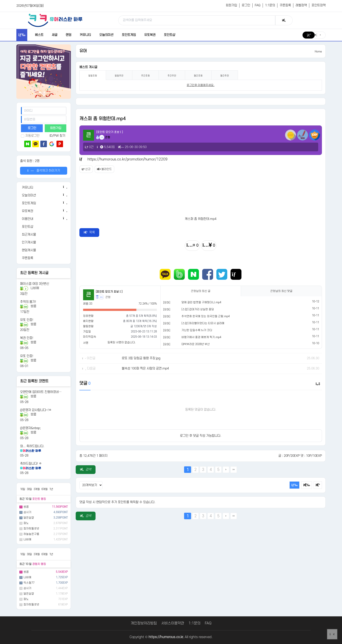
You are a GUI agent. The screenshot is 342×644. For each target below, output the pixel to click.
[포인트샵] (44, 227)
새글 (55, 35)
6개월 (44, 489)
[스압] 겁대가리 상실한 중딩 (198, 309)
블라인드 (111, 169)
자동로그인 (30, 136)
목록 (89, 232)
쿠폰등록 (285, 5)
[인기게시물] (44, 243)
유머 (83, 51)
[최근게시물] (44, 235)
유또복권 (150, 35)
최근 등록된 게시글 (34, 273)
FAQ (258, 5)
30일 (29, 489)
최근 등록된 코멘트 (34, 381)
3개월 (37, 489)
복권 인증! (27, 338)
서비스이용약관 (173, 623)
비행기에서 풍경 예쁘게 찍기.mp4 (201, 337)
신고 (88, 169)
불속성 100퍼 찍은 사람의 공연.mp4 (145, 368)
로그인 (246, 5)
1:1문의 (270, 5)
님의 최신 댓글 (281, 291)
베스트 (39, 35)
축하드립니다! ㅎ (31, 464)
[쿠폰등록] (44, 258)
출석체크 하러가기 (44, 171)
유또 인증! (27, 320)
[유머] (167, 303)
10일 (23, 489)
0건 (89, 147)
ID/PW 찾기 (57, 136)
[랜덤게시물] (44, 250)
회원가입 (231, 5)
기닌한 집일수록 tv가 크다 (197, 330)
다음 (226, 470)
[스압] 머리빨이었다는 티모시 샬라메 (203, 323)
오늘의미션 (106, 35)
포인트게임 (129, 35)
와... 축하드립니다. (32, 446)
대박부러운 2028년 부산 (196, 344)
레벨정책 (301, 5)
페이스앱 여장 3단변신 (35, 284)
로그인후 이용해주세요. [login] (201, 85)
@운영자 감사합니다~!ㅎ (36, 410)
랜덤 (68, 35)
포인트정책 (319, 5)
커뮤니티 (85, 35)
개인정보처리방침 (144, 623)
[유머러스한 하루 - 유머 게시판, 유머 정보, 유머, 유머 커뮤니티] (55, 20)
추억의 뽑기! (28, 302)
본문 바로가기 (0, 0)
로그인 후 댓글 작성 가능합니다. (201, 436)
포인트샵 (169, 35)
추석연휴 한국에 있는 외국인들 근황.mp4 (206, 316)
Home (318, 52)
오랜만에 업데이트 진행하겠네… (41, 392)
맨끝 (234, 470)
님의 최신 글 (201, 291)
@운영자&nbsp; (30, 428)
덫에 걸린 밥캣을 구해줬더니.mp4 (201, 302)
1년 (51, 489)
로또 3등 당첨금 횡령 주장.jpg (141, 358)
